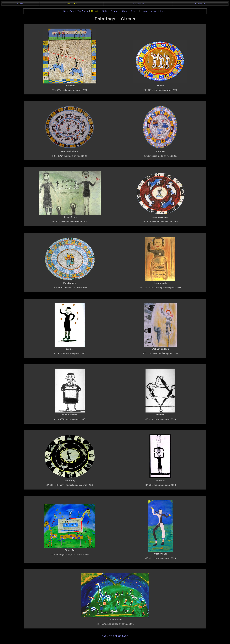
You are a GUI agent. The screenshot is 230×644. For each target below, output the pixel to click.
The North (83, 11)
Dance (144, 11)
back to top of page (115, 636)
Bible (104, 11)
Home (20, 4)
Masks (154, 11)
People (114, 11)
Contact (200, 4)
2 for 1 (134, 11)
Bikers (124, 11)
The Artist (138, 4)
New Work (69, 11)
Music (163, 11)
